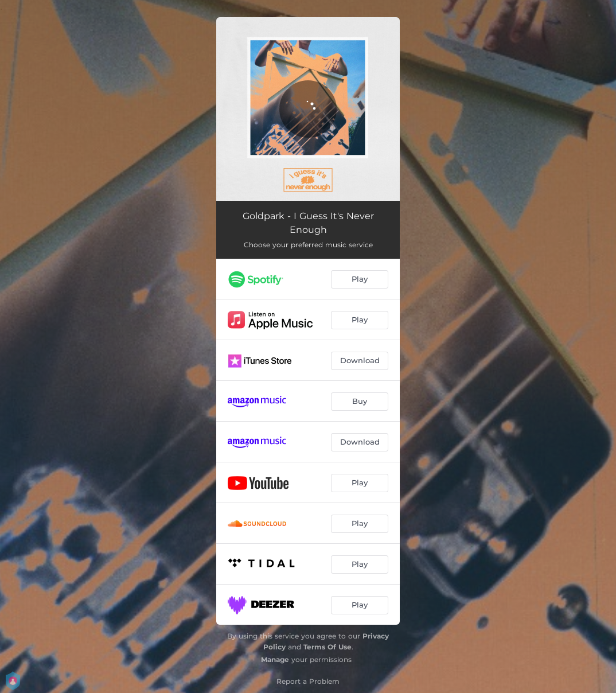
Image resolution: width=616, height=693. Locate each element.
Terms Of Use (328, 647)
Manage (275, 659)
